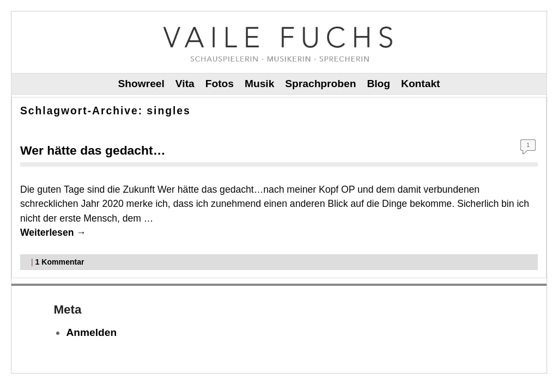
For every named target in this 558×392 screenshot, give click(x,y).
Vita (185, 84)
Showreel (141, 84)
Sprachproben (320, 84)
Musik (259, 84)
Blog (378, 84)
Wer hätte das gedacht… (93, 150)
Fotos (220, 84)
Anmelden (91, 332)
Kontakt (420, 84)
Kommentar (60, 262)
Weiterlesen (53, 232)
